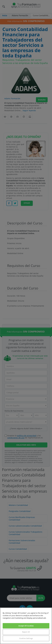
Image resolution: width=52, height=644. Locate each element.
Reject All (26, 632)
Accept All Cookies (26, 626)
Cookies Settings (26, 638)
